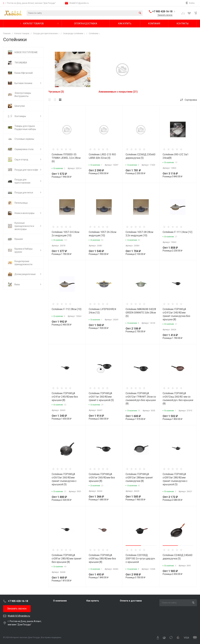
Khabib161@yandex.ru (79, 3)
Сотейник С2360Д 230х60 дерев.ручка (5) (140, 156)
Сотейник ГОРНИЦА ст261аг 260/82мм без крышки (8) (102, 478)
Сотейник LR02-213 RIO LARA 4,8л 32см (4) (102, 156)
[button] (133, 546)
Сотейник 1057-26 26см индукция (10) (102, 234)
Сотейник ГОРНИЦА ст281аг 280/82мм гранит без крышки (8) (67, 559)
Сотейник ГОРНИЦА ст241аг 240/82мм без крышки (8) (65, 397)
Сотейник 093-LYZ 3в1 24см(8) (176, 156)
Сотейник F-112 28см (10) (67, 309)
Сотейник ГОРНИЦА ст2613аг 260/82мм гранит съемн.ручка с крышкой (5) (64, 479)
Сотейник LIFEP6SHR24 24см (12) (102, 311)
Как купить (93, 601)
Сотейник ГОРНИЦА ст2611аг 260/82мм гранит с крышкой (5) (101, 397)
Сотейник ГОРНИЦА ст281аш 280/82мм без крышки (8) (102, 559)
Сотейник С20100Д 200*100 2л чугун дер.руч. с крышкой (140, 559)
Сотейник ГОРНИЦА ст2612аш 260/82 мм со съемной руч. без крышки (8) (178, 398)
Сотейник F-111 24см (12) (177, 232)
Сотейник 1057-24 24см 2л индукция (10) (65, 234)
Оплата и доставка (131, 601)
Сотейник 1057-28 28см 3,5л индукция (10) (139, 234)
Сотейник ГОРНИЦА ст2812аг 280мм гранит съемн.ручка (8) (139, 478)
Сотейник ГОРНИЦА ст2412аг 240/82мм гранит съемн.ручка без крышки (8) (176, 314)
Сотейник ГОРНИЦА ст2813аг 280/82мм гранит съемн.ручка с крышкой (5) (175, 479)
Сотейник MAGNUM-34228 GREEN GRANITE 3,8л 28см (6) (141, 313)
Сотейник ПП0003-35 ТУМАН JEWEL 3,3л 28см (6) (66, 158)
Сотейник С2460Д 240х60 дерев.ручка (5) (177, 557)
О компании (60, 601)
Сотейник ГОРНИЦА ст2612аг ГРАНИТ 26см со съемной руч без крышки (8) (141, 398)
